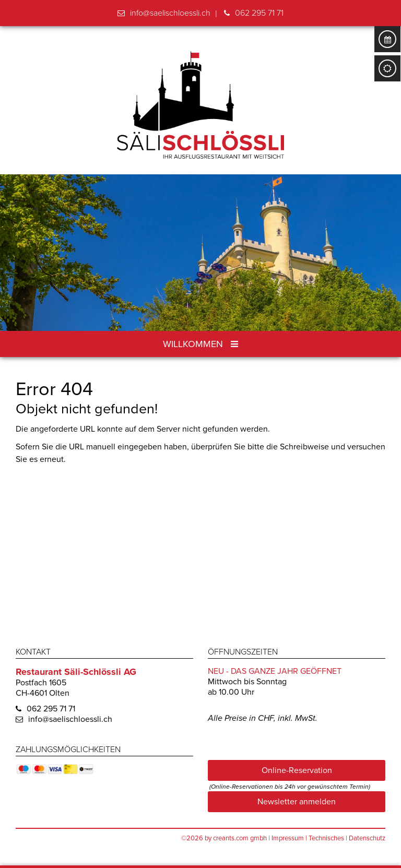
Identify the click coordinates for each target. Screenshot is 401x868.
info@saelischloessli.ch (170, 13)
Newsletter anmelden (297, 802)
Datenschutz (367, 838)
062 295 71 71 (259, 13)
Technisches (326, 838)
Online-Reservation (297, 770)
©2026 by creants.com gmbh (224, 838)
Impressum (288, 838)
